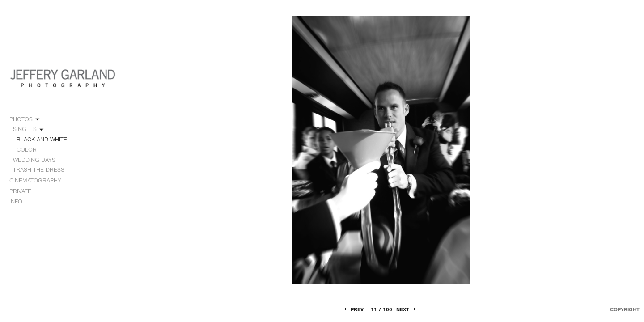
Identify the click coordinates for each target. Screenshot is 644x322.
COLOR (27, 150)
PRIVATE (20, 191)
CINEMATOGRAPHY (39, 181)
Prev (353, 309)
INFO (20, 202)
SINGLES (29, 129)
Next (407, 309)
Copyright (625, 309)
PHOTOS (25, 119)
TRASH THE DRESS (39, 170)
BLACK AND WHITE (42, 139)
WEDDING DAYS (38, 160)
